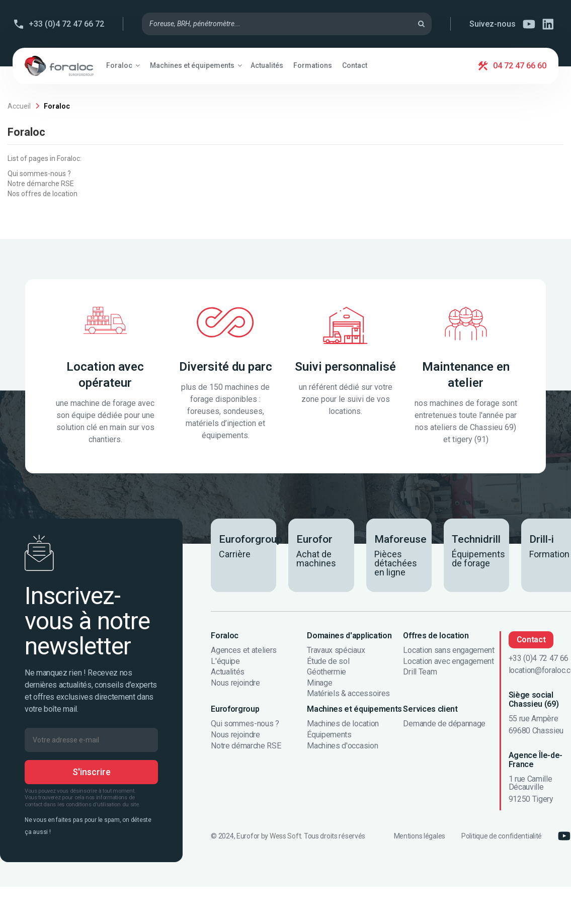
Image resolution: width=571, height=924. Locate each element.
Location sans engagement (448, 650)
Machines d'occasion (342, 746)
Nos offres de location (43, 194)
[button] (123, 65)
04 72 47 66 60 (520, 66)
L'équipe (225, 661)
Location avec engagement (448, 661)
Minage (319, 683)
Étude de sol (328, 661)
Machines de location (343, 724)
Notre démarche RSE (41, 184)
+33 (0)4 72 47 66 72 (66, 24)
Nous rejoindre (235, 683)
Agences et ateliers (244, 650)
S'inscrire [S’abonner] (92, 772)
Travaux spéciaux (336, 650)
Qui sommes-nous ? (39, 174)
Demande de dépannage (444, 724)
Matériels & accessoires (348, 694)
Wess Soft (285, 836)
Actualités (228, 672)
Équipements (329, 735)
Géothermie (327, 672)
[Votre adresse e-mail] (91, 740)
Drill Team (420, 672)
